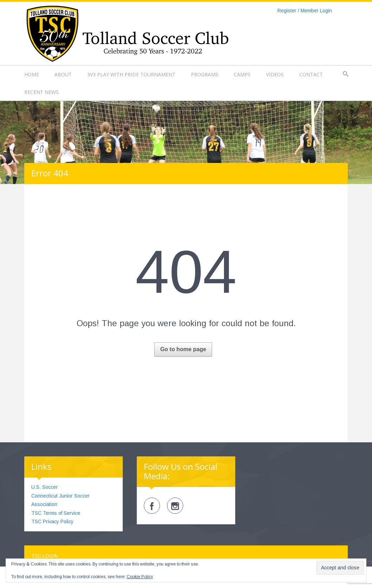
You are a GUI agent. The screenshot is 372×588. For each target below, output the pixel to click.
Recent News (41, 92)
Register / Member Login (305, 11)
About (63, 74)
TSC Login (45, 556)
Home (32, 74)
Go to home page (183, 349)
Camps (242, 74)
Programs (205, 74)
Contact (311, 74)
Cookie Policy (140, 577)
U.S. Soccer (44, 487)
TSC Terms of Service (56, 513)
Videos (275, 74)
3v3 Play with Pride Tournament (131, 74)
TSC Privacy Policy (52, 521)
